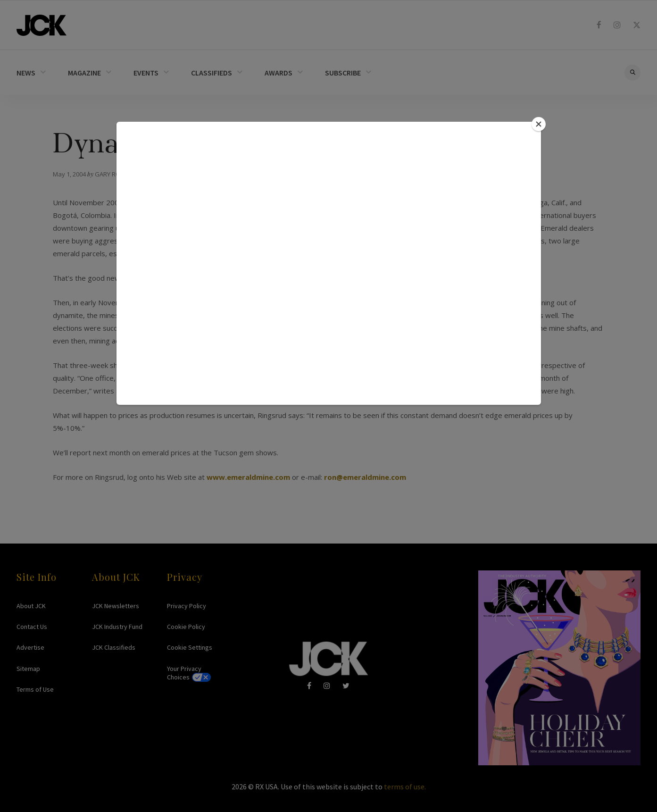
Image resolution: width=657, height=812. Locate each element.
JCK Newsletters (116, 606)
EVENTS (146, 73)
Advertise (30, 647)
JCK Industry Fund (117, 627)
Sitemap (28, 669)
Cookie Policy (186, 627)
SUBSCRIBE (343, 73)
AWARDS (279, 73)
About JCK (31, 606)
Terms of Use (35, 689)
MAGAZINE (84, 73)
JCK (42, 25)
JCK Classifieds (114, 647)
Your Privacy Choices (184, 673)
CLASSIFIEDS (212, 73)
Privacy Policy (187, 606)
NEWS (26, 73)
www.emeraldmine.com (248, 477)
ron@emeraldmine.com (365, 477)
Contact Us (32, 627)
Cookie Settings (190, 647)
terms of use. (405, 787)
